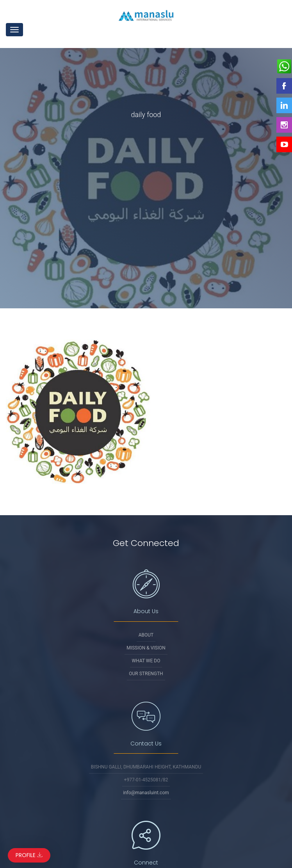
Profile (29, 855)
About (146, 635)
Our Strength (146, 674)
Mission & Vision (146, 648)
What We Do (146, 661)
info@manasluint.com (146, 793)
